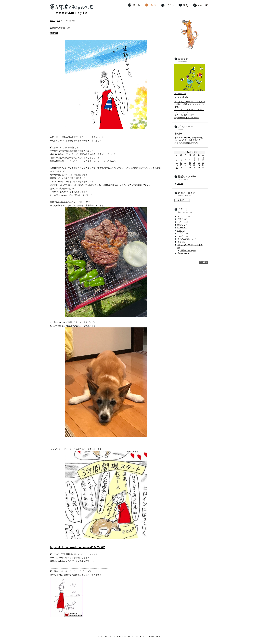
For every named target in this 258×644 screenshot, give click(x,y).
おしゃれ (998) (184, 216)
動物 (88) (181, 231)
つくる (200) (183, 233)
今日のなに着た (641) (187, 239)
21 (190, 165)
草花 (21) (181, 242)
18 (177, 165)
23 (199, 165)
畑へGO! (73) (183, 253)
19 (181, 165)
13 (185, 163)
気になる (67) (183, 225)
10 (203, 160)
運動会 (54, 33)
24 (203, 165)
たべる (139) (183, 236)
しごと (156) (183, 222)
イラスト (168, 5)
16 (199, 163)
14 (190, 163)
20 (185, 165)
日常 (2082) (182, 219)
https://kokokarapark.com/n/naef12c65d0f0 (78, 547)
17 (203, 163)
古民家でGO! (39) (188, 250)
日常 (68, 28)
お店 (183, 5)
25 (177, 168)
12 (181, 163)
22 (194, 165)
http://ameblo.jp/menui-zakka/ (187, 118)
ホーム (134, 5)
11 (177, 163)
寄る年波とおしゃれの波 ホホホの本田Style (72, 9)
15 (194, 163)
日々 (151, 5)
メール (200, 5)
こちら (193, 143)
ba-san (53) (182, 228)
